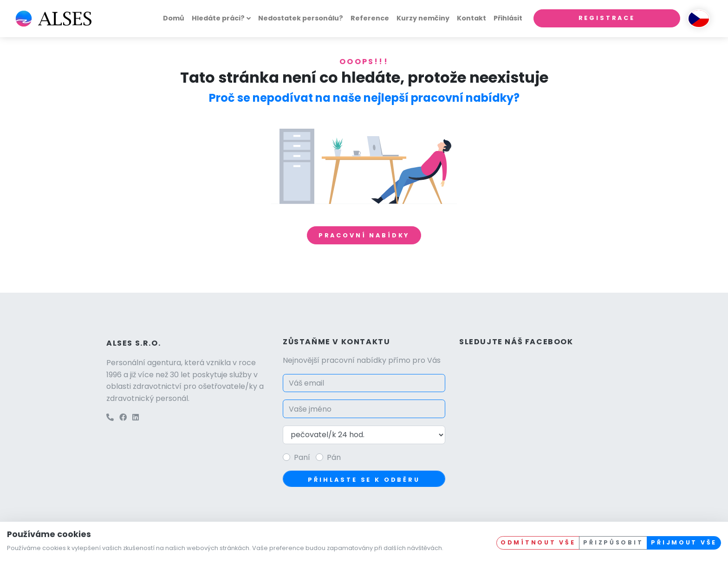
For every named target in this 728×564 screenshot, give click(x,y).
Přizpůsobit (613, 542)
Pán (334, 457)
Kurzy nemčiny (423, 18)
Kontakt (471, 18)
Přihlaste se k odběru (364, 480)
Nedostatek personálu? (301, 18)
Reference (370, 18)
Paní (302, 457)
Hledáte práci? (218, 18)
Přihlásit (508, 18)
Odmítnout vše (538, 542)
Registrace (607, 18)
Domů (174, 18)
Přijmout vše (684, 542)
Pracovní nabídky (364, 235)
